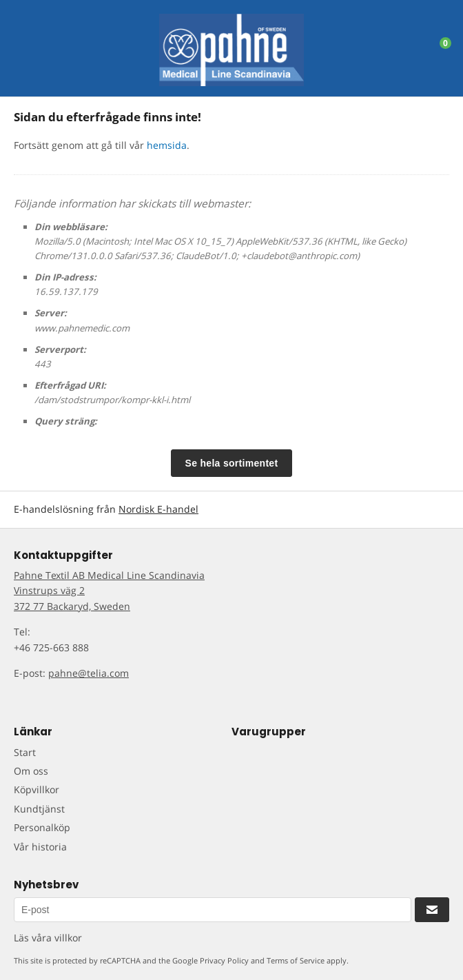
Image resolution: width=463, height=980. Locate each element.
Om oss (31, 771)
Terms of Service (296, 960)
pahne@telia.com (89, 673)
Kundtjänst (39, 809)
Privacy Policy (224, 960)
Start (25, 752)
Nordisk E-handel (158, 509)
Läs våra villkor (48, 938)
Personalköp (42, 827)
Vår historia (40, 847)
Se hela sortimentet (232, 463)
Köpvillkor (37, 789)
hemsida (167, 145)
